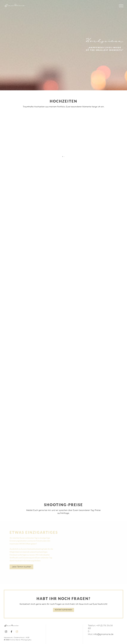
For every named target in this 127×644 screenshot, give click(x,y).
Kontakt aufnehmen (64, 610)
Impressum (8, 638)
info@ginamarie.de (103, 634)
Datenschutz (19, 638)
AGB (27, 638)
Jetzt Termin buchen (21, 567)
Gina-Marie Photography (21, 640)
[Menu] (121, 6)
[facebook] (11, 632)
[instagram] (6, 632)
